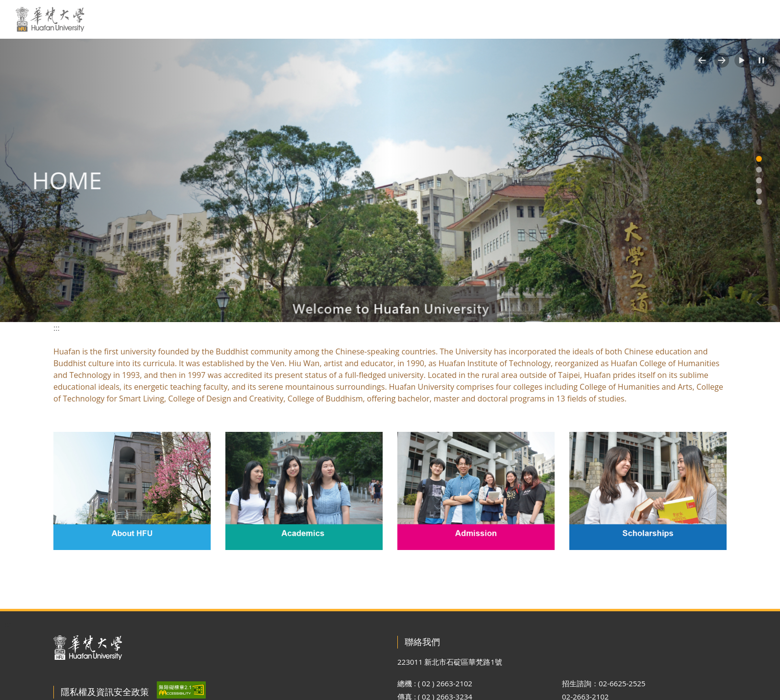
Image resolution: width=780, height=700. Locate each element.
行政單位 (512, 19)
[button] (702, 60)
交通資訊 (416, 19)
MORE (755, 19)
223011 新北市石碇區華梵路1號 (450, 662)
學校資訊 (371, 19)
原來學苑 (608, 19)
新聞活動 (323, 19)
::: (241, 19)
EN (645, 19)
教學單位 (467, 19)
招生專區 (563, 19)
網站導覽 (681, 19)
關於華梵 (275, 19)
